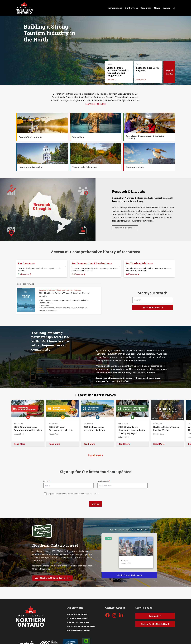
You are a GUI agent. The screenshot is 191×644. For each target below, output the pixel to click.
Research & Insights (123, 228)
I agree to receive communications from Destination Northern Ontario (74, 494)
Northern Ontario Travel (77, 614)
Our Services (131, 8)
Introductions (115, 8)
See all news (95, 455)
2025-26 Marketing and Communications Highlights (28, 429)
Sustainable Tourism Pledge (78, 630)
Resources (146, 8)
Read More (20, 444)
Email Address (103, 481)
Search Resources (152, 307)
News (157, 8)
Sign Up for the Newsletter (154, 624)
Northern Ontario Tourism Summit (81, 626)
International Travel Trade (78, 622)
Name (46, 481)
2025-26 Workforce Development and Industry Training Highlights (132, 430)
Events (166, 8)
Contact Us (154, 616)
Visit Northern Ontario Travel (52, 578)
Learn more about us (95, 104)
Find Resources (24, 274)
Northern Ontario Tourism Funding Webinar (166, 429)
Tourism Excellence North (77, 618)
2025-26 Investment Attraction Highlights (94, 429)
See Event (111, 80)
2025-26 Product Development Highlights (61, 429)
